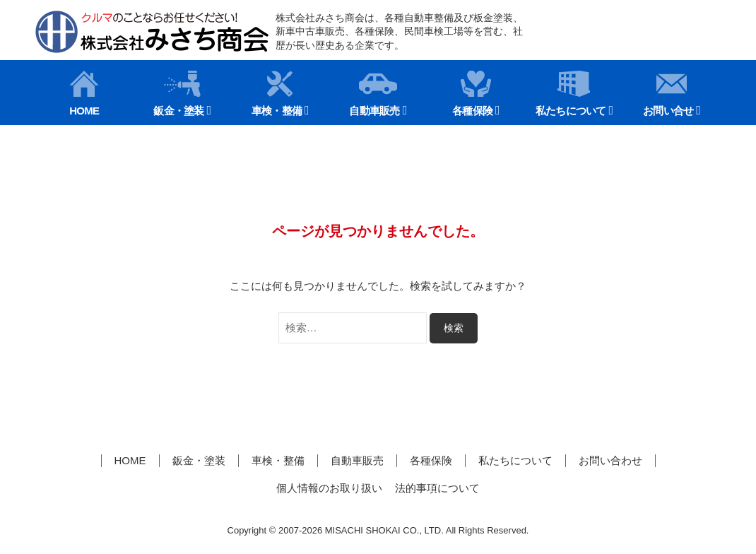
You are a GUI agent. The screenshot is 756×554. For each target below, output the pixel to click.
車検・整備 (277, 94)
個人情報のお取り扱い (329, 488)
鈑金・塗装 (178, 94)
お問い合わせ (610, 460)
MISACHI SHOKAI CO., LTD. (384, 530)
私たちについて (571, 94)
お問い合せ (668, 94)
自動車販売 (374, 94)
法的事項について (437, 488)
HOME (84, 94)
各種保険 (472, 94)
